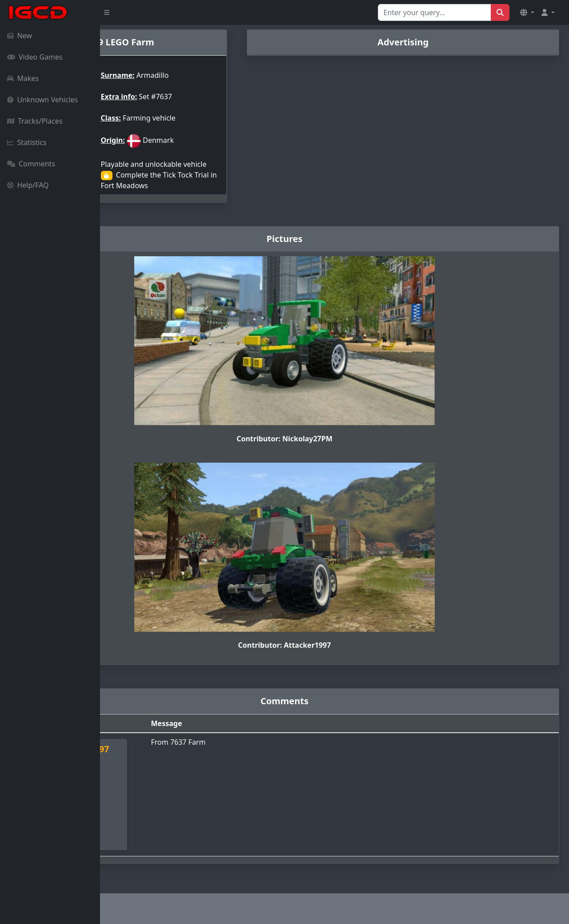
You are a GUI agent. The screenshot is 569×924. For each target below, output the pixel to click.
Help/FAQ (28, 185)
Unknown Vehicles (42, 100)
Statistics (27, 142)
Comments (31, 164)
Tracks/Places (35, 121)
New (20, 36)
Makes (23, 78)
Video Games (35, 57)
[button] (527, 12)
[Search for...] (435, 12)
